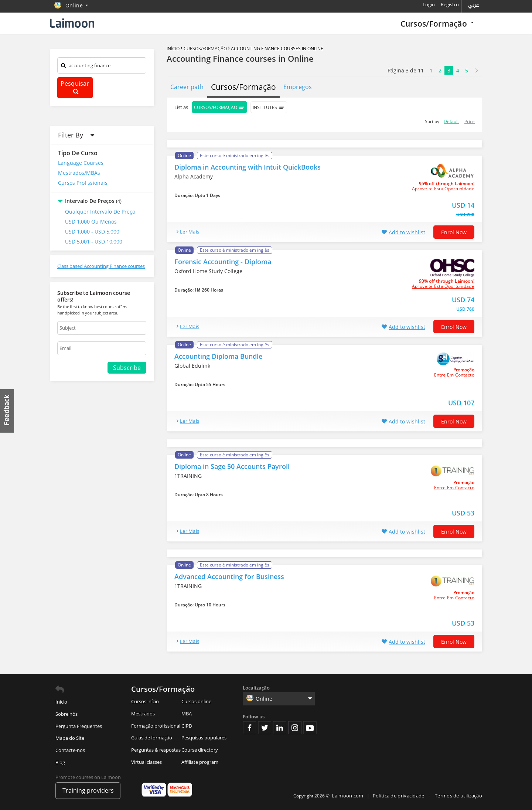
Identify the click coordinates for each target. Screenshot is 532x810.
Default (451, 121)
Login (429, 4)
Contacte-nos (70, 750)
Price (470, 121)
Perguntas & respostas (156, 750)
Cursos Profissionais (83, 183)
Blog (60, 762)
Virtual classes (146, 762)
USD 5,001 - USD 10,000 (94, 241)
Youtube (310, 728)
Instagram (295, 728)
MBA (187, 714)
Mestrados (143, 714)
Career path (187, 87)
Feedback (7, 411)
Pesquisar (75, 87)
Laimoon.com (347, 796)
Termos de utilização (458, 796)
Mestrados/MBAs (79, 173)
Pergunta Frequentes (79, 726)
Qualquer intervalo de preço (100, 212)
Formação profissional (156, 726)
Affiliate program (200, 762)
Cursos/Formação (437, 23)
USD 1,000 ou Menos (91, 222)
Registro (450, 4)
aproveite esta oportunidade (443, 189)
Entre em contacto (454, 375)
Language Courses (81, 163)
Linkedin (280, 728)
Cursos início (145, 701)
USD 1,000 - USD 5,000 (92, 232)
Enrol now (454, 232)
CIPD (187, 726)
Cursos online (196, 701)
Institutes (269, 107)
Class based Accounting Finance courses (101, 266)
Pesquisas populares (204, 738)
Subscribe (127, 368)
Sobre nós (66, 714)
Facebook (249, 728)
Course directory (200, 750)
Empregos (298, 87)
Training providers (88, 790)
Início (174, 49)
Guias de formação (152, 738)
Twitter (265, 728)
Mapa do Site (70, 738)
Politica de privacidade (399, 796)
